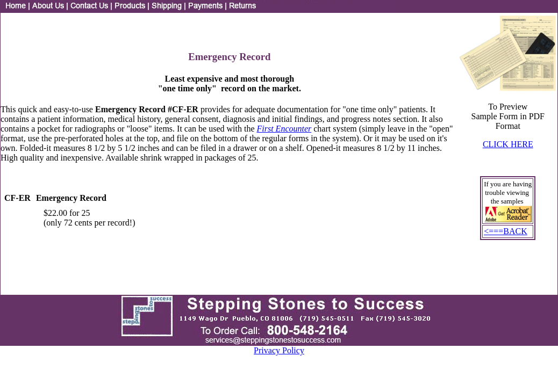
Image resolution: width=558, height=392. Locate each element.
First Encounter (284, 129)
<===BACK (506, 231)
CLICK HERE (508, 144)
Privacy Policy (279, 350)
